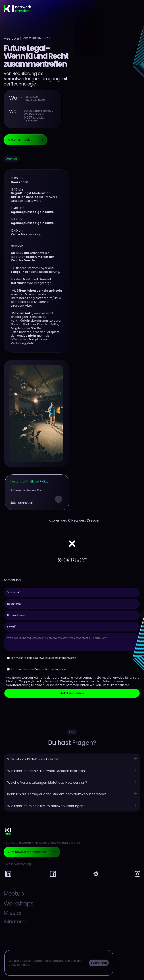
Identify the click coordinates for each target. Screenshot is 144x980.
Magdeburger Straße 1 (27, 328)
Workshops (18, 903)
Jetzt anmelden (72, 693)
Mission (14, 913)
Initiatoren (16, 922)
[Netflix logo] (72, 537)
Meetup (14, 893)
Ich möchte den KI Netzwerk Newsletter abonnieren (42, 658)
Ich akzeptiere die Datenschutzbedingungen (37, 669)
